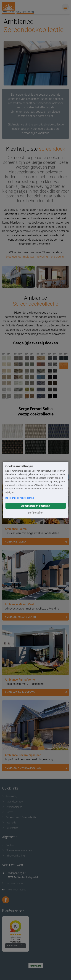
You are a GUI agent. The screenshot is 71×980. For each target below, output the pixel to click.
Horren (8, 812)
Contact (8, 845)
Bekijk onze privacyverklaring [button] (20, 498)
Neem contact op (17, 890)
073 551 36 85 (15, 884)
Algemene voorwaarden (17, 850)
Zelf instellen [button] (35, 513)
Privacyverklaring (13, 856)
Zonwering (10, 796)
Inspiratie (9, 823)
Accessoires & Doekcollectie (19, 817)
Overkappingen (12, 807)
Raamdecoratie (12, 802)
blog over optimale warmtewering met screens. (36, 257)
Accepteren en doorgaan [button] (36, 506)
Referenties (10, 828)
